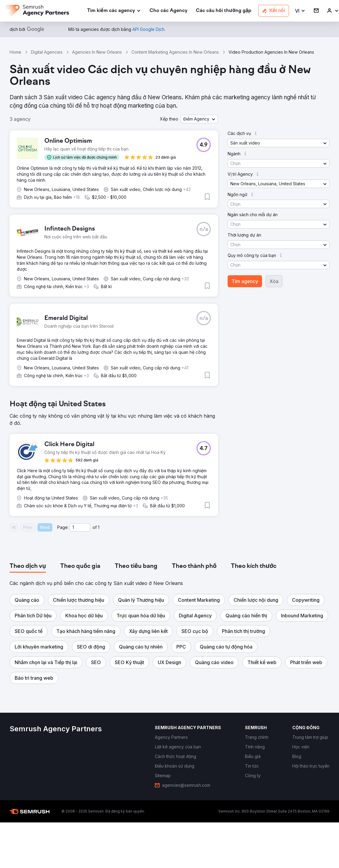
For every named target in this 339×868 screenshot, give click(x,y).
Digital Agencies (47, 52)
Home (15, 52)
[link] (168, 11)
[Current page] (80, 527)
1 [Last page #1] (99, 527)
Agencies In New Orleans (97, 52)
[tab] (28, 566)
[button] (300, 11)
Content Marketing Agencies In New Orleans (175, 52)
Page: (63, 527)
